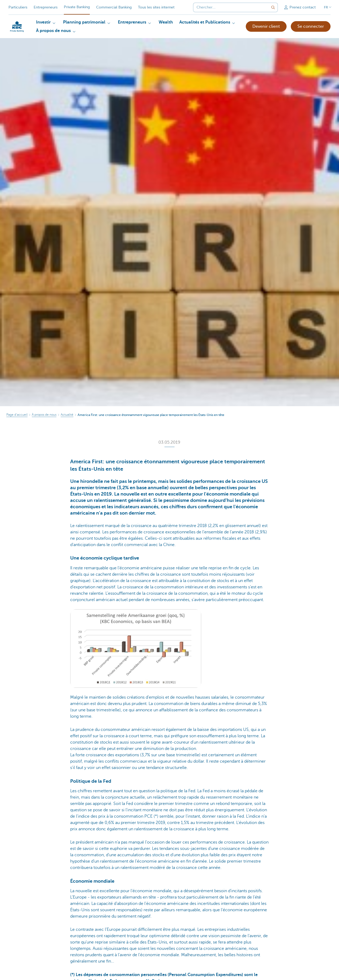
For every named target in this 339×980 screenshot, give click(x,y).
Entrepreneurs (46, 7)
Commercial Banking (114, 7)
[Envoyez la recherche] (273, 7)
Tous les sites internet (156, 7)
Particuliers (18, 7)
